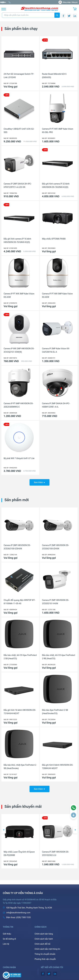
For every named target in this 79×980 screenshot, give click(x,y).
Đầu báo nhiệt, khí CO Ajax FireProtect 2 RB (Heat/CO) (59, 657)
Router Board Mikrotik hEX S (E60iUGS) (54, 76)
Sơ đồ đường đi (9, 939)
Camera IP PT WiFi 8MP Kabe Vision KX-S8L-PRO (58, 131)
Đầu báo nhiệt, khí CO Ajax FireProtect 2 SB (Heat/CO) (20, 657)
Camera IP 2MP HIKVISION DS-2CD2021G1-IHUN (56, 602)
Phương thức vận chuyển (45, 959)
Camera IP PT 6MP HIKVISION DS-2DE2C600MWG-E (18, 405)
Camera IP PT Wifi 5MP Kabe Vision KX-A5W (57, 295)
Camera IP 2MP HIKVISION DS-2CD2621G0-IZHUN (56, 547)
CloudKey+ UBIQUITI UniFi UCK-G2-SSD (19, 131)
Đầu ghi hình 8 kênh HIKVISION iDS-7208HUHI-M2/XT (58, 767)
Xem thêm (39, 482)
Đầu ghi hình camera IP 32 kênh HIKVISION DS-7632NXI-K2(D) (56, 185)
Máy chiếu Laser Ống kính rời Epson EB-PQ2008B (19, 854)
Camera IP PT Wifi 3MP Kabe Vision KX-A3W (19, 295)
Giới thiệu (7, 934)
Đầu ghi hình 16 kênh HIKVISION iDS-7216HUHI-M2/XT (20, 712)
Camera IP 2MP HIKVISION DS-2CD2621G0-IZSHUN (17, 547)
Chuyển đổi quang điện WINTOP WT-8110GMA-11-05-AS (19, 602)
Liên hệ (6, 944)
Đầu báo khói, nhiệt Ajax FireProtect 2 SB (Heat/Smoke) (20, 767)
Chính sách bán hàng (44, 934)
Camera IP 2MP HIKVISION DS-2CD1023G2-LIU (56, 854)
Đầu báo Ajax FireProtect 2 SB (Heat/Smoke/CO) (55, 712)
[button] (4, 830)
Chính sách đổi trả (42, 944)
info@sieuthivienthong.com (13, 2)
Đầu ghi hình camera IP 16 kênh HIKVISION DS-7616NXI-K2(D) (17, 240)
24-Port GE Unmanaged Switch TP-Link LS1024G (19, 76)
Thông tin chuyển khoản (45, 954)
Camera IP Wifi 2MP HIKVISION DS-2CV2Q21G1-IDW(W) (19, 350)
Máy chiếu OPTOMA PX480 (54, 239)
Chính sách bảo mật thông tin (47, 949)
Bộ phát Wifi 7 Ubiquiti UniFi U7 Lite (19, 458)
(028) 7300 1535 (34, 2)
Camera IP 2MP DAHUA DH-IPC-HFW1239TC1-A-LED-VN (18, 185)
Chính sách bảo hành (44, 939)
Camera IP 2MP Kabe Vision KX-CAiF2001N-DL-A (56, 350)
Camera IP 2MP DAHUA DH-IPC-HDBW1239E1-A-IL (56, 405)
